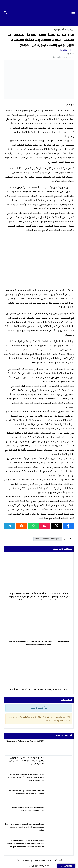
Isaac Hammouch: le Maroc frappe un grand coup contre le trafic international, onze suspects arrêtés (25, 827)
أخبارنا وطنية (59, 30)
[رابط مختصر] (48, 539)
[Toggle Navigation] (74, 13)
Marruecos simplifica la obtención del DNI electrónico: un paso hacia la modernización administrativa (39, 643)
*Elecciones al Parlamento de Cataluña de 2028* (25, 741)
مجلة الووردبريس (36, 866)
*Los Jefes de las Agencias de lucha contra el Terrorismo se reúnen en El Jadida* (26, 792)
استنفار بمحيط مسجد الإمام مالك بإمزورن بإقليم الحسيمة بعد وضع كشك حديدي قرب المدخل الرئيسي (26, 761)
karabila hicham (67, 50)
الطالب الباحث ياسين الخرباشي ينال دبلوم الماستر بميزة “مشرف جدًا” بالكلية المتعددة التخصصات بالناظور (26, 777)
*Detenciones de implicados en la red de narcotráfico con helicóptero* (28, 809)
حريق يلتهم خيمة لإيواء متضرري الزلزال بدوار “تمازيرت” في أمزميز (39, 689)
